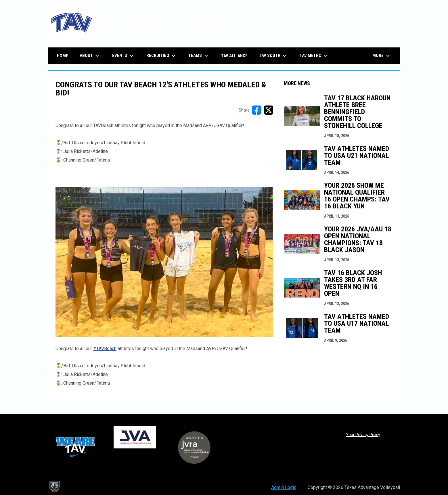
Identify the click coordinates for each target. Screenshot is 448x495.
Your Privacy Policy (363, 435)
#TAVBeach (105, 349)
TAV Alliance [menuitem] (234, 56)
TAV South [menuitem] (274, 56)
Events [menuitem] (124, 56)
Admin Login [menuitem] (284, 487)
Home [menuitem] (63, 56)
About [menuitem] (90, 56)
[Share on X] (269, 110)
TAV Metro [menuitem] (314, 56)
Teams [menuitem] (199, 56)
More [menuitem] (382, 56)
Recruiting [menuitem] (162, 56)
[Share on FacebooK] (256, 110)
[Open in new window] (164, 262)
